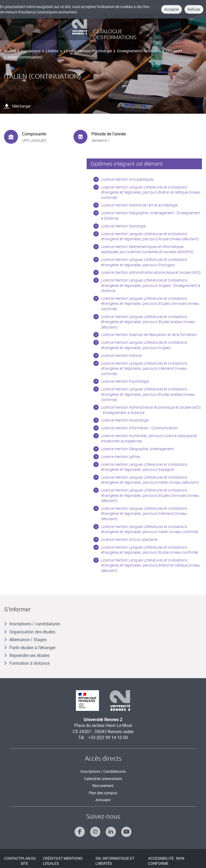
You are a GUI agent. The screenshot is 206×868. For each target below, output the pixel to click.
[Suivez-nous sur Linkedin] (111, 832)
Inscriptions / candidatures (32, 624)
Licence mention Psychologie (88, 51)
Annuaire (103, 800)
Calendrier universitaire (103, 779)
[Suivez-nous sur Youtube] (126, 832)
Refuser (194, 9)
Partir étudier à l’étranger (30, 648)
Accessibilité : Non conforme (166, 861)
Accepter (172, 9)
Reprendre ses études (27, 655)
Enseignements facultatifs (139, 51)
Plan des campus (103, 793)
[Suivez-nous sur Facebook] (80, 832)
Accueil (10, 51)
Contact (12, 858)
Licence (52, 51)
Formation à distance (27, 663)
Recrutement (103, 786)
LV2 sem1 (174, 51)
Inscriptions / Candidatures (103, 771)
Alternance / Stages (25, 640)
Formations (31, 51)
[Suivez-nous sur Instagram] (95, 832)
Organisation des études (30, 632)
